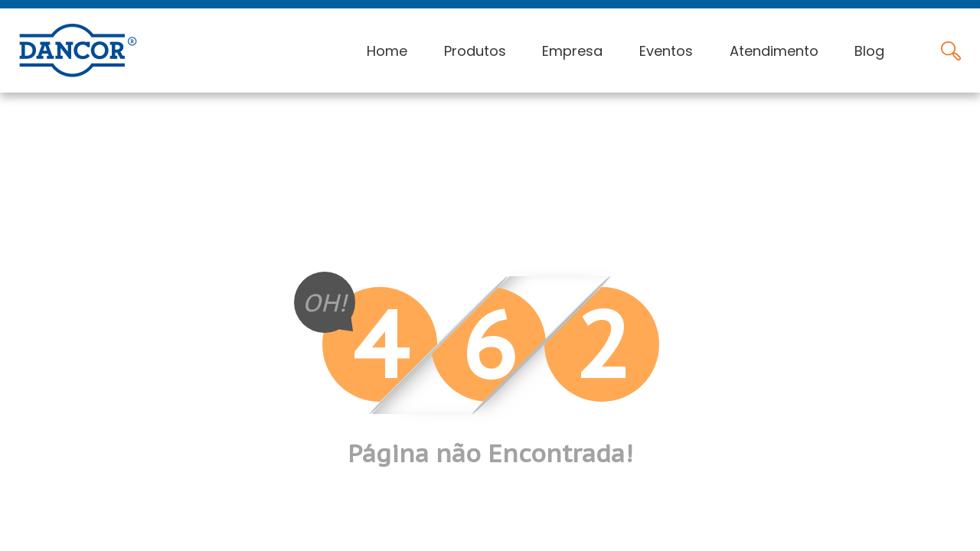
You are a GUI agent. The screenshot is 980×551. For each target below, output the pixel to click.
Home (387, 51)
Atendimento (774, 51)
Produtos (475, 51)
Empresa (572, 51)
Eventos (666, 51)
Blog (869, 51)
